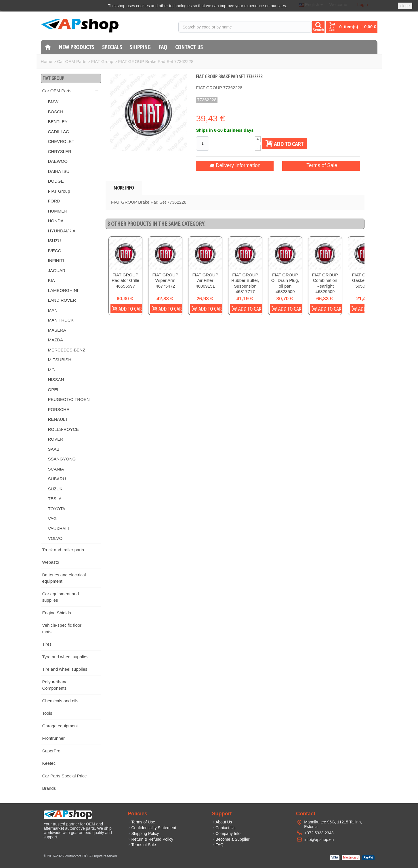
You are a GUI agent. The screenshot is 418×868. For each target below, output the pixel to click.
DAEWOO (58, 161)
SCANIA (56, 469)
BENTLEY (58, 122)
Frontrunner (54, 738)
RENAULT (58, 419)
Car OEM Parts (72, 61)
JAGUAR (57, 270)
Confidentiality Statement (152, 828)
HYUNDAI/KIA (62, 231)
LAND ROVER (62, 300)
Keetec (49, 763)
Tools (47, 713)
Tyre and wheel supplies (65, 657)
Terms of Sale (321, 165)
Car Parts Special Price (65, 776)
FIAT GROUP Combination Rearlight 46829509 (343, 286)
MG (51, 370)
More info (124, 188)
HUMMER (58, 211)
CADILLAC (59, 132)
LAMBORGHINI (63, 290)
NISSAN (56, 379)
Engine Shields (57, 613)
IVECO (55, 251)
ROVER (56, 439)
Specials (112, 47)
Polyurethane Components (55, 685)
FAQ (163, 47)
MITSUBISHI (60, 360)
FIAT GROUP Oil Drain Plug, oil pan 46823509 (300, 284)
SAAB (54, 449)
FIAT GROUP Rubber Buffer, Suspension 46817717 (256, 286)
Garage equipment (60, 726)
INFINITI (56, 260)
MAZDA (56, 340)
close (405, 6)
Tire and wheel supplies (65, 669)
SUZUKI (56, 489)
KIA (51, 280)
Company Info (226, 833)
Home (47, 61)
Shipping (140, 47)
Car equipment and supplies (61, 597)
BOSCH (56, 112)
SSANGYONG (62, 459)
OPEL (54, 390)
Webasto (51, 562)
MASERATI (59, 330)
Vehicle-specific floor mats (62, 628)
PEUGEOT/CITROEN (69, 399)
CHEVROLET (61, 141)
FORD (54, 201)
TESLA (55, 499)
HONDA (56, 221)
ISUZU (55, 241)
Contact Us (189, 47)
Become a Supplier (231, 839)
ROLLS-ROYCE (64, 429)
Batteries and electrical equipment (64, 578)
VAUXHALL (59, 528)
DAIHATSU (59, 171)
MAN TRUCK (61, 320)
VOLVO (55, 538)
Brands (49, 788)
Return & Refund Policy (150, 839)
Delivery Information (235, 165)
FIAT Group (102, 61)
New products (76, 47)
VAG (53, 518)
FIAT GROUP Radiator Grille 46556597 (127, 284)
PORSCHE (59, 409)
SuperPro (51, 751)
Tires (47, 644)
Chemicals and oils (60, 701)
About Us (222, 822)
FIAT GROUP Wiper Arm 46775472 (170, 284)
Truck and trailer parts (63, 550)
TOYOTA (57, 509)
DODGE (56, 181)
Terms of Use (141, 822)
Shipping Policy (143, 833)
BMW (53, 102)
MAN (53, 310)
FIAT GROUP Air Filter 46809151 (213, 281)
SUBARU (57, 479)
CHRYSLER (60, 151)
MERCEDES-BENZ (67, 350)
